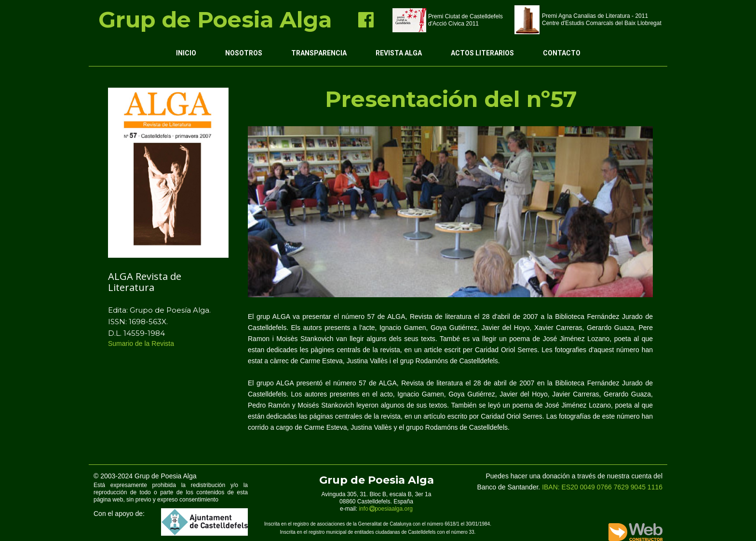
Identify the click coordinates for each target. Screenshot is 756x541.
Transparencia (319, 53)
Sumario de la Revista (142, 343)
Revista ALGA (399, 53)
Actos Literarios (482, 53)
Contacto (562, 53)
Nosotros (244, 53)
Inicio (186, 53)
